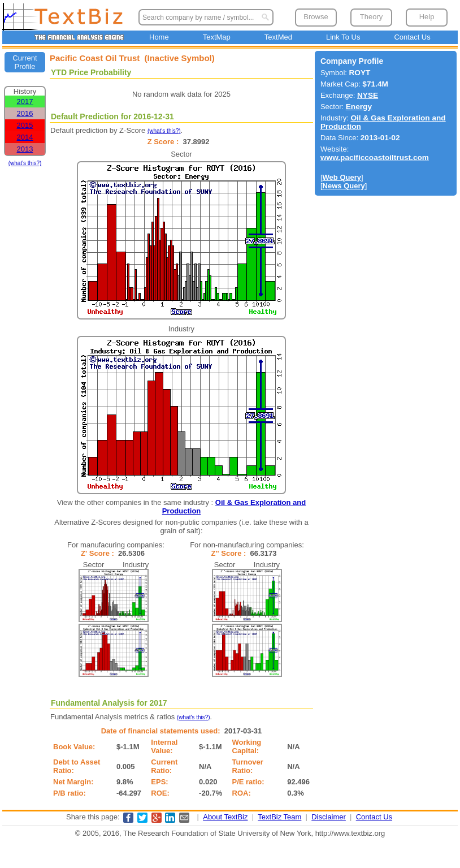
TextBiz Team (279, 817)
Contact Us (412, 37)
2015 (25, 125)
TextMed (278, 37)
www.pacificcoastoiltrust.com (375, 157)
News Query (344, 186)
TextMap (217, 37)
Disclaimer (329, 817)
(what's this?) (25, 163)
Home (159, 37)
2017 (25, 102)
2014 (25, 137)
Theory (371, 17)
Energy (359, 107)
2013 (25, 149)
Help (427, 17)
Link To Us (343, 37)
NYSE (368, 95)
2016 (25, 113)
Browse (316, 17)
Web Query (342, 177)
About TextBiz (225, 817)
